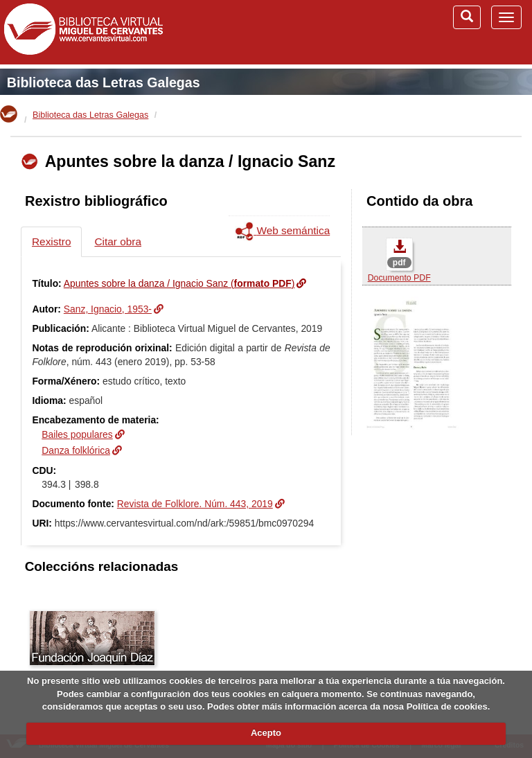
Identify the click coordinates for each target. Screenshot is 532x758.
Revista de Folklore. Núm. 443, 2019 (195, 504)
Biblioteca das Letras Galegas (104, 82)
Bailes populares (77, 434)
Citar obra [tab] (118, 241)
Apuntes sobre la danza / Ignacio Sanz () (179, 283)
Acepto (266, 733)
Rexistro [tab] (51, 241)
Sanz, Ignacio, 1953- (108, 309)
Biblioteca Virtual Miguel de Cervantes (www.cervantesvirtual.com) (83, 32)
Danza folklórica (76, 450)
